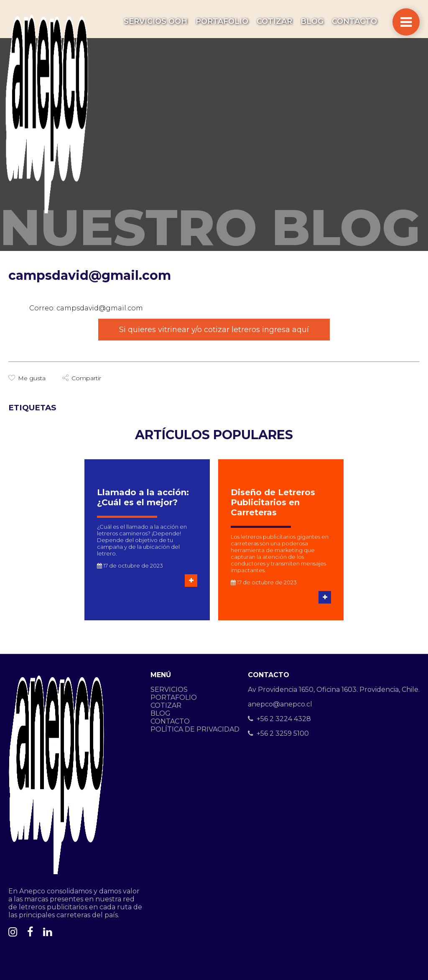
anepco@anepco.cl (280, 704)
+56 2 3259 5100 (278, 733)
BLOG (312, 21)
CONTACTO (354, 21)
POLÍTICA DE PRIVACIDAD (195, 729)
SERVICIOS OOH (155, 21)
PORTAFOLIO (222, 21)
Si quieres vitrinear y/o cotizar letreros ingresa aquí (214, 330)
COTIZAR (274, 21)
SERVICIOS (169, 690)
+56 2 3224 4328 (279, 719)
